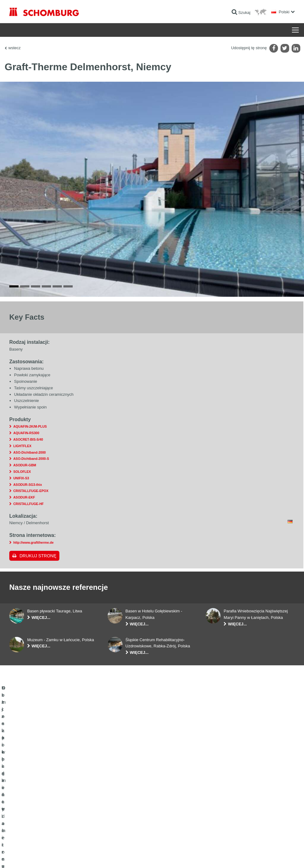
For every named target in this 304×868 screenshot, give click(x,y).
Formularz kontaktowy (126, 814)
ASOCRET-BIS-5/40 (28, 462)
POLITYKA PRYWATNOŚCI (68, 856)
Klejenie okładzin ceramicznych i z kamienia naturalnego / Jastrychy (45, 810)
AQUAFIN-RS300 (26, 456)
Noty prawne (36, 856)
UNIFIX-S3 (21, 501)
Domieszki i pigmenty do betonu (36, 833)
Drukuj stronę (38, 578)
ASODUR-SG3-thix (28, 507)
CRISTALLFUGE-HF (28, 526)
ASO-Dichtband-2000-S (31, 481)
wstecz (15, 48)
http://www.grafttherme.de (33, 565)
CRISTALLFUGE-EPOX (31, 513)
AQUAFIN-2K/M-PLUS (30, 449)
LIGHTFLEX (22, 469)
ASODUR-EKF (24, 520)
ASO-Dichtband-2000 (30, 475)
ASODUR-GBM (25, 488)
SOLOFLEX (22, 494)
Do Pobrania (118, 805)
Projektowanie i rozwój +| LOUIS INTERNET (267, 856)
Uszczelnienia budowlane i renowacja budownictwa (51, 796)
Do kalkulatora (120, 796)
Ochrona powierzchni (27, 823)
